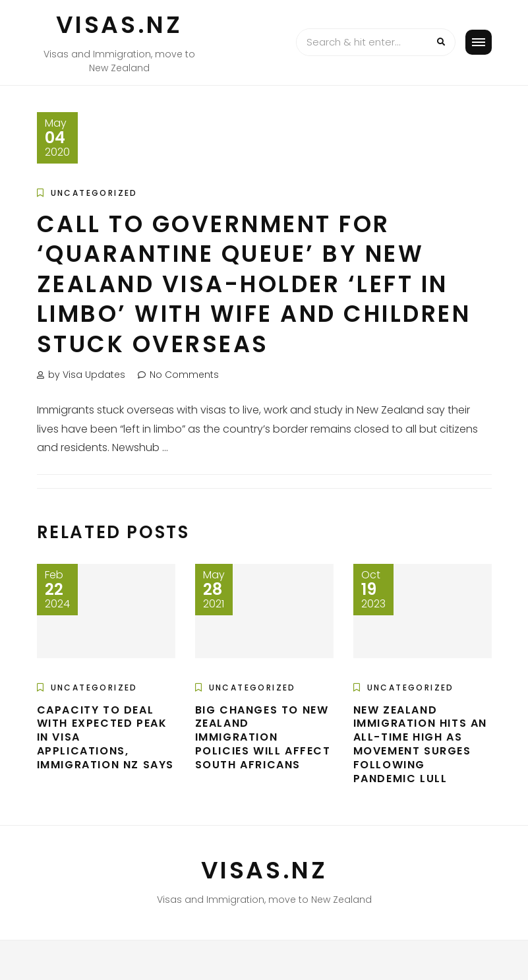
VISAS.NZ (119, 25)
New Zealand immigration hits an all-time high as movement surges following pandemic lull (420, 744)
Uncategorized (94, 193)
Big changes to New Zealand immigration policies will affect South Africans (263, 737)
